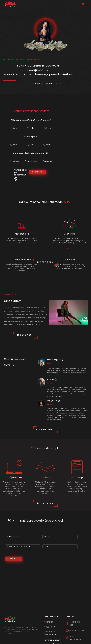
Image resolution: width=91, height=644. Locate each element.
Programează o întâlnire (52, 633)
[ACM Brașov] (10, 5)
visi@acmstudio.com (76, 631)
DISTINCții (50, 622)
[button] (83, 4)
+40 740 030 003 (75, 624)
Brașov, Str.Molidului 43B (75, 638)
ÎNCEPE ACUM (37, 172)
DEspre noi (51, 627)
